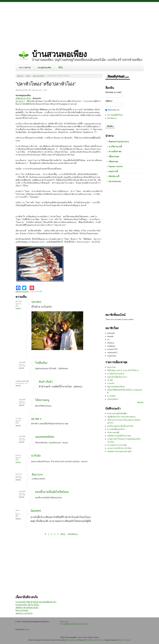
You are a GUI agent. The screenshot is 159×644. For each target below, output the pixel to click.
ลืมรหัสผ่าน (112, 118)
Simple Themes (124, 640)
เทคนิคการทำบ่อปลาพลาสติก (119, 451)
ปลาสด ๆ (36, 419)
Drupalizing (72, 640)
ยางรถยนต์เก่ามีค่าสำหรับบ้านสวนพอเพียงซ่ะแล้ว (36, 602)
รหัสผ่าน (109, 101)
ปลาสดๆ (36, 302)
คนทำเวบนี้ (113, 171)
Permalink (18, 308)
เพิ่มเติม (140, 402)
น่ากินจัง (36, 456)
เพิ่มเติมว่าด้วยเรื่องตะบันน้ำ (27, 607)
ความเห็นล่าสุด (115, 151)
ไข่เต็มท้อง (41, 363)
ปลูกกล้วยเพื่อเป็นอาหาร (117, 377)
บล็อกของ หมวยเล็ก (22, 292)
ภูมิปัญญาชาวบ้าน (23, 98)
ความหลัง (111, 396)
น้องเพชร (36, 511)
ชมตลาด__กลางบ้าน (24, 613)
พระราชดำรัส (25, 68)
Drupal (27, 629)
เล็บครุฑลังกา (113, 399)
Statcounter (64, 621)
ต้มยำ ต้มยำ (46, 382)
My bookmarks (115, 181)
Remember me (114, 110)
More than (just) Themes (95, 640)
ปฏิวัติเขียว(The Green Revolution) (121, 417)
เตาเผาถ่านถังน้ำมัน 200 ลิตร (119, 448)
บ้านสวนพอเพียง (59, 54)
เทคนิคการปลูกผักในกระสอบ (119, 436)
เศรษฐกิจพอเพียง (44, 68)
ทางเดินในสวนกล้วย (116, 374)
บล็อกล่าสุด (113, 162)
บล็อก (28, 76)
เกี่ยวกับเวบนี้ (114, 176)
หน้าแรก (20, 76)
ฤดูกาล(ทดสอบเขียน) (116, 387)
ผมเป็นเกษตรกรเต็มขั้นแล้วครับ (120, 426)
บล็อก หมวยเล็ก (39, 76)
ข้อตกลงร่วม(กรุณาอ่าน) (119, 142)
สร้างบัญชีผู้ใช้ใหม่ (115, 115)
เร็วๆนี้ (110, 380)
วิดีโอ (61, 68)
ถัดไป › (63, 534)
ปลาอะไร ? (20, 101)
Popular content (116, 166)
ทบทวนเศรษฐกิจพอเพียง (117, 413)
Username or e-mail (114, 92)
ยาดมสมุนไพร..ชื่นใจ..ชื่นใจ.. (28, 605)
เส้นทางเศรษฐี (113, 432)
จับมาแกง (37, 474)
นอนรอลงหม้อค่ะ (45, 437)
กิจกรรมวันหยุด (22, 610)
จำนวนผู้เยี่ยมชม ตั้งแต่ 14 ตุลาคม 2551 (74, 624)
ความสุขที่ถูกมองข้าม (116, 429)
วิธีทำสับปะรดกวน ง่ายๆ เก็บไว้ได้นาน (123, 370)
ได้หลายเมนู (42, 400)
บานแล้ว (111, 383)
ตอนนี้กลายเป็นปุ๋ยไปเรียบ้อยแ (52, 492)
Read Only (111, 367)
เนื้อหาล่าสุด (114, 156)
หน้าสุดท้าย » (73, 534)
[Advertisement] (79, 24)
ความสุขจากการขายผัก (117, 445)
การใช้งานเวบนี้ (115, 147)
